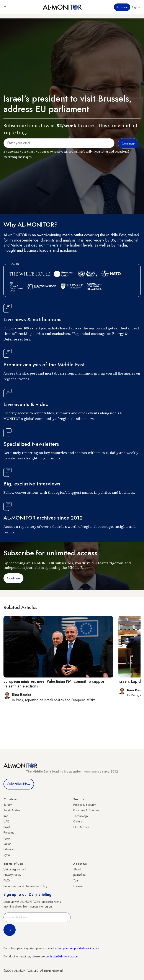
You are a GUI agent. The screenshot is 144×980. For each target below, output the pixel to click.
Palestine (9, 832)
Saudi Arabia (12, 810)
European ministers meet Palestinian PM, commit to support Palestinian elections (55, 684)
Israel (7, 827)
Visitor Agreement (15, 869)
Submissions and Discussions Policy (25, 886)
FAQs (7, 880)
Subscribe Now (19, 784)
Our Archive (81, 827)
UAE (6, 821)
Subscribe (122, 7)
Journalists (79, 875)
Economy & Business (86, 810)
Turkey (8, 805)
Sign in (136, 7)
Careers (78, 886)
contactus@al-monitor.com (62, 956)
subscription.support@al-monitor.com (78, 948)
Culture (78, 821)
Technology (81, 816)
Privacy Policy (12, 875)
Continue (13, 578)
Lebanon (9, 849)
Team (77, 880)
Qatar (7, 844)
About (77, 869)
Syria (7, 855)
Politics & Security (85, 805)
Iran (6, 816)
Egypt (7, 838)
